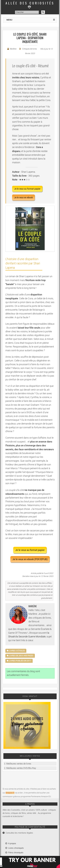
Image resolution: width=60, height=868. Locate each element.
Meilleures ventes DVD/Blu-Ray (21, 768)
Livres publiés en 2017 (20, 661)
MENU (9, 20)
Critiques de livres (30, 49)
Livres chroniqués (16, 848)
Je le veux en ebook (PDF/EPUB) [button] (30, 559)
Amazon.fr (10, 793)
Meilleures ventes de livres (19, 764)
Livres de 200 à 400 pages (21, 656)
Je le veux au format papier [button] (27, 189)
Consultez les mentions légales (19, 833)
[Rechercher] (43, 12)
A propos (12, 843)
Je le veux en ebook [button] (23, 198)
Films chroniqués (16, 853)
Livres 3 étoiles (17, 651)
